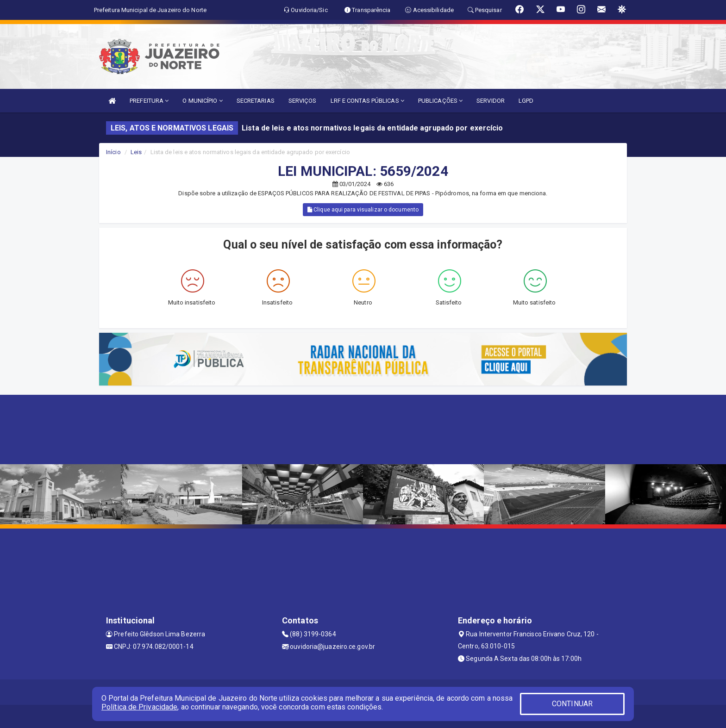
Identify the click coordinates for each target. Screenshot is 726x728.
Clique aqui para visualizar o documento (363, 210)
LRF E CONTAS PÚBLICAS (367, 101)
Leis (136, 152)
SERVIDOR (491, 101)
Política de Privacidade (139, 707)
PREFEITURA (149, 101)
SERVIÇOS (303, 101)
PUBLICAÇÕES (440, 101)
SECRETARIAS (256, 101)
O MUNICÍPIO (202, 101)
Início (113, 152)
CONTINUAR (572, 704)
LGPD (526, 101)
